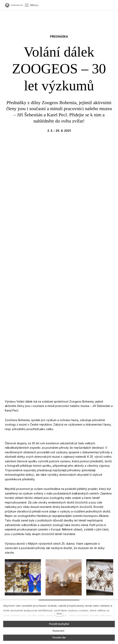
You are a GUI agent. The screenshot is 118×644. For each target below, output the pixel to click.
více (59, 614)
